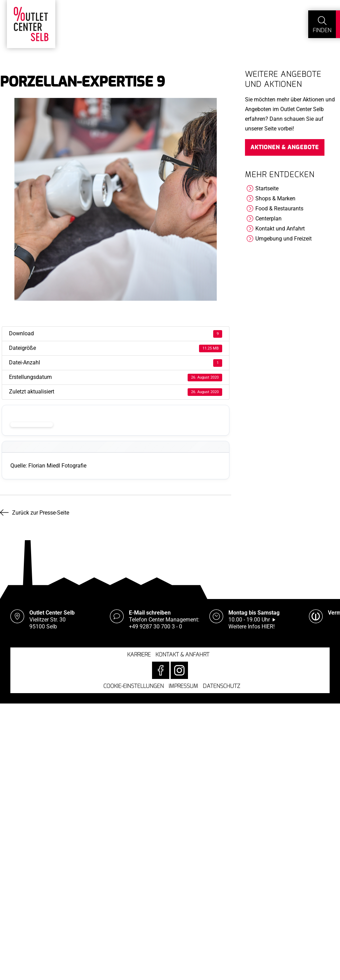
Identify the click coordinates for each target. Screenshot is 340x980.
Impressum (183, 686)
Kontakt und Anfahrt (280, 229)
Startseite (267, 188)
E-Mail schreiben (150, 613)
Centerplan (268, 219)
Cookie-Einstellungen (134, 686)
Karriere (139, 655)
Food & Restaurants (279, 208)
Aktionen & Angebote (285, 147)
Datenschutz (221, 686)
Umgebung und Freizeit (284, 239)
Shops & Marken (275, 198)
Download (32, 425)
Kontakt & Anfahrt (182, 655)
